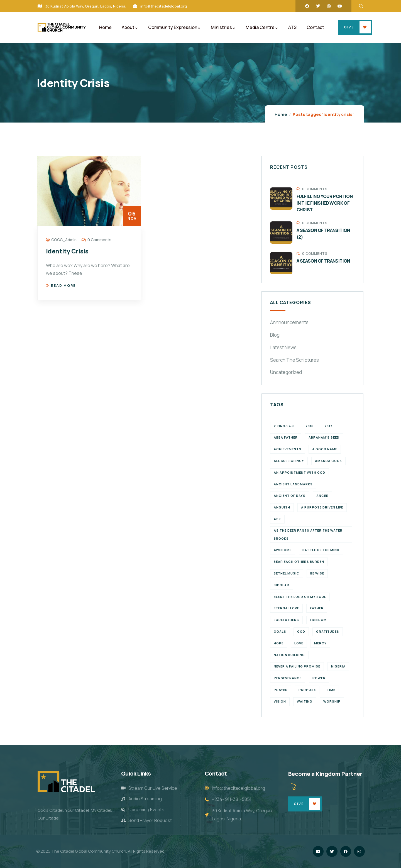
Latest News (283, 347)
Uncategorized (286, 372)
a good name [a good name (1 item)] (325, 449)
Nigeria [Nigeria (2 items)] (338, 666)
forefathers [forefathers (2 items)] (286, 620)
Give (349, 27)
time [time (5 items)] (331, 690)
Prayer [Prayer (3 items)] (281, 690)
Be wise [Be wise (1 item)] (317, 573)
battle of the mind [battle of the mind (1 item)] (321, 550)
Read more (61, 286)
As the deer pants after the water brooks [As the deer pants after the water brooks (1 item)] (308, 534)
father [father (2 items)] (317, 608)
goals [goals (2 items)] (280, 631)
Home (281, 114)
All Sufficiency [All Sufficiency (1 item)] (289, 461)
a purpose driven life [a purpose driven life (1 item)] (322, 507)
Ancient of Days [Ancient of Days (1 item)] (290, 496)
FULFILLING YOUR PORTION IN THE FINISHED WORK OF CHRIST (325, 203)
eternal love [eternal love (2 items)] (286, 608)
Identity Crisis (67, 251)
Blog (275, 335)
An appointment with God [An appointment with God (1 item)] (299, 472)
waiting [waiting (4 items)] (305, 701)
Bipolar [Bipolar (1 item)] (282, 585)
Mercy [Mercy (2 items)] (320, 643)
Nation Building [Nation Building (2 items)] (289, 655)
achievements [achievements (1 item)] (288, 449)
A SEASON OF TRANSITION (323, 261)
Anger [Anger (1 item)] (322, 496)
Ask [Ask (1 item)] (277, 519)
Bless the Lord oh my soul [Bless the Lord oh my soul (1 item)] (300, 597)
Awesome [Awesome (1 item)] (283, 550)
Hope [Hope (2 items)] (279, 643)
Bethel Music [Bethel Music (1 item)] (287, 573)
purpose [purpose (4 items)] (307, 690)
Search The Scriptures (294, 360)
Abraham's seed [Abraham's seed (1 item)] (324, 437)
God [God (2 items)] (301, 631)
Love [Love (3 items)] (299, 643)
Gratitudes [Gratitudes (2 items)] (328, 631)
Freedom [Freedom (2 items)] (318, 620)
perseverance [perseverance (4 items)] (288, 678)
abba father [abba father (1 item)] (286, 437)
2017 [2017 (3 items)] (328, 426)
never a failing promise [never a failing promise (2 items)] (297, 666)
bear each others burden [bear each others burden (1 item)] (299, 562)
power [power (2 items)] (319, 678)
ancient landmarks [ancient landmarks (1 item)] (293, 484)
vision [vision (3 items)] (280, 701)
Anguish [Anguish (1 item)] (282, 507)
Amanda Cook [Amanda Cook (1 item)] (328, 461)
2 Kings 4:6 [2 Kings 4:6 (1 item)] (284, 426)
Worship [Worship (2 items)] (332, 701)
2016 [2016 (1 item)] (310, 426)
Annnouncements (289, 322)
